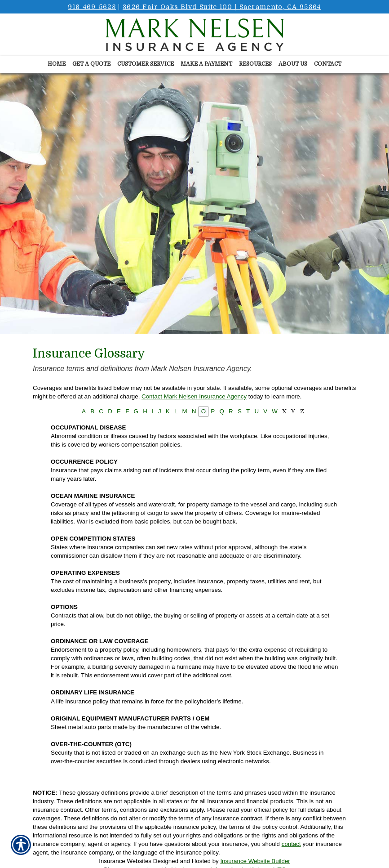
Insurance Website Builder (255, 861)
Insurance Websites (125, 861)
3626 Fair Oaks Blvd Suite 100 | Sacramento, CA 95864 (222, 7)
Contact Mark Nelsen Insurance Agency (194, 396)
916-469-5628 (92, 7)
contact (291, 844)
